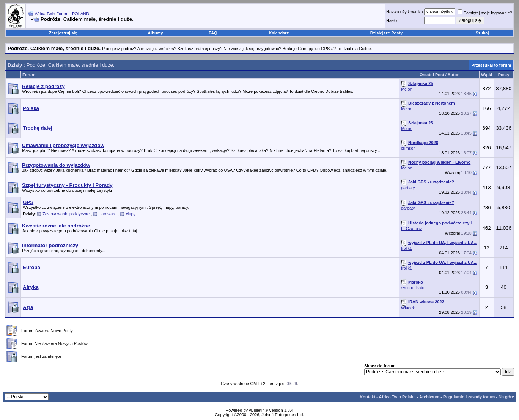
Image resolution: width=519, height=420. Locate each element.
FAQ (213, 33)
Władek (408, 308)
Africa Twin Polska (397, 397)
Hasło (392, 20)
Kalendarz (279, 33)
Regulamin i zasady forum (469, 397)
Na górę (506, 397)
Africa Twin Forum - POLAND (62, 14)
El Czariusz (412, 229)
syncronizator (413, 288)
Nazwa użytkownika (405, 12)
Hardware (107, 214)
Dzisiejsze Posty (387, 33)
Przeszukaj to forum (491, 65)
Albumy (155, 33)
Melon (407, 89)
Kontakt (367, 397)
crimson (408, 148)
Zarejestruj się (63, 33)
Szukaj (482, 33)
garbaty (408, 188)
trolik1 (407, 248)
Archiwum (429, 397)
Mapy (130, 214)
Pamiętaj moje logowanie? (485, 13)
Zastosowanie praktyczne (66, 214)
